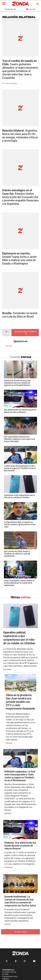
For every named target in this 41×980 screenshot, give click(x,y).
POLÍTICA (9, 311)
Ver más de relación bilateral (25, 297)
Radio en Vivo (10, 9)
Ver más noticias (21, 896)
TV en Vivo (31, 9)
